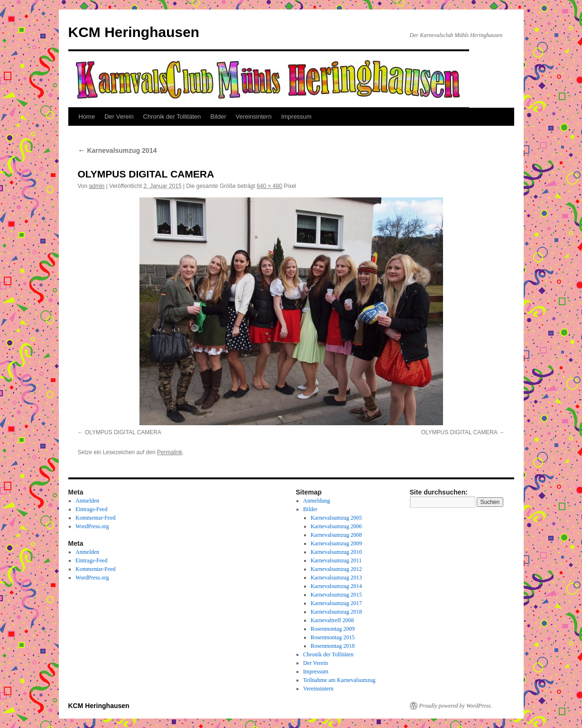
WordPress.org (92, 526)
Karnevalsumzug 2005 (336, 518)
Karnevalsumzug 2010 (336, 552)
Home (87, 117)
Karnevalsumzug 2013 (336, 578)
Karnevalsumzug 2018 (336, 612)
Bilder (218, 117)
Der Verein (119, 117)
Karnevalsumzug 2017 (336, 603)
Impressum (296, 117)
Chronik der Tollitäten (172, 117)
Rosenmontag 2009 (333, 629)
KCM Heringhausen (134, 32)
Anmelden (87, 501)
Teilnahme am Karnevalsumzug (339, 680)
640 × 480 (269, 186)
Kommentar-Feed (95, 518)
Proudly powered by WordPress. (456, 706)
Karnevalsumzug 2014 (117, 150)
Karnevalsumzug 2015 (336, 595)
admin (97, 186)
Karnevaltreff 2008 (332, 620)
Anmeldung (317, 501)
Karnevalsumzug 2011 (336, 560)
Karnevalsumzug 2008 (336, 535)
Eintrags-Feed (91, 509)
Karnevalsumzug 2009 (336, 543)
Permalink (170, 452)
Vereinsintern (254, 117)
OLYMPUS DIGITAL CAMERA (123, 432)
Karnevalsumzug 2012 (336, 569)
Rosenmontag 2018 (333, 646)
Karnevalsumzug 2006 (336, 526)
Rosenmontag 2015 (333, 637)
